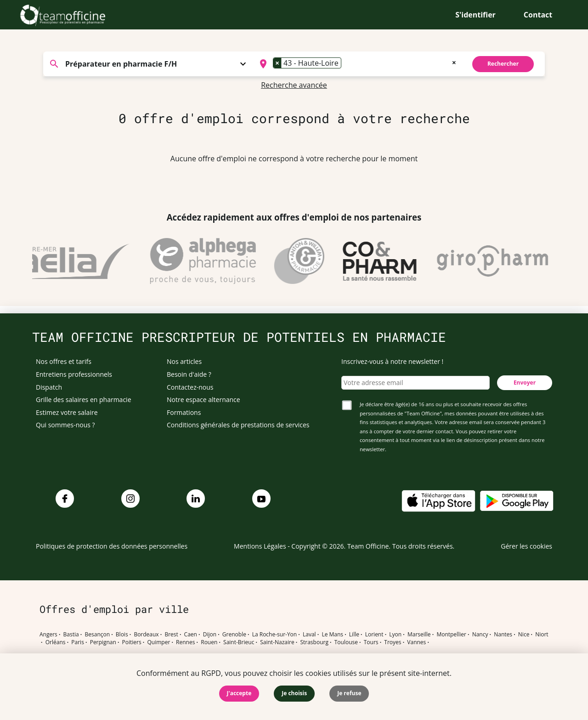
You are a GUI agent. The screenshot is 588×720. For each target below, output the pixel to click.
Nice (524, 635)
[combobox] (357, 64)
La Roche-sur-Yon (275, 635)
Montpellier (451, 635)
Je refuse (349, 693)
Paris (78, 642)
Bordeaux (146, 635)
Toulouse (346, 642)
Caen (191, 635)
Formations (184, 412)
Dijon (210, 635)
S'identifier (475, 15)
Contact (538, 15)
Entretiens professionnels (74, 374)
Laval (309, 635)
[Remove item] (277, 63)
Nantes (503, 635)
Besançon (98, 635)
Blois (122, 635)
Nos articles (184, 361)
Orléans (56, 642)
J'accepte (239, 693)
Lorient (374, 635)
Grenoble (234, 635)
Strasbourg (314, 642)
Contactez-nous (190, 387)
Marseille (419, 635)
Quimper (159, 642)
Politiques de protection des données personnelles (112, 546)
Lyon (395, 635)
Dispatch (49, 387)
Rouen (209, 642)
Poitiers (132, 642)
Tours (371, 642)
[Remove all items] (454, 62)
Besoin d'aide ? (189, 374)
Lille (354, 635)
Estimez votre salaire (67, 412)
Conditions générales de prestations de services (238, 425)
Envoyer (525, 383)
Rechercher (503, 64)
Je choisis (294, 693)
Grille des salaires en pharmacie (84, 400)
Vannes (416, 642)
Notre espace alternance (204, 400)
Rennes (185, 642)
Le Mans (332, 635)
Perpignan (103, 642)
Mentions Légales (260, 546)
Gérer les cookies (526, 546)
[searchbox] (346, 64)
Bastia (71, 635)
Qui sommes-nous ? (65, 425)
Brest (171, 635)
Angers (48, 635)
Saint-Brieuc (239, 642)
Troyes (393, 642)
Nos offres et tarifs (64, 361)
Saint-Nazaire (277, 642)
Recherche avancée (294, 85)
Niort (542, 635)
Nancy (480, 635)
